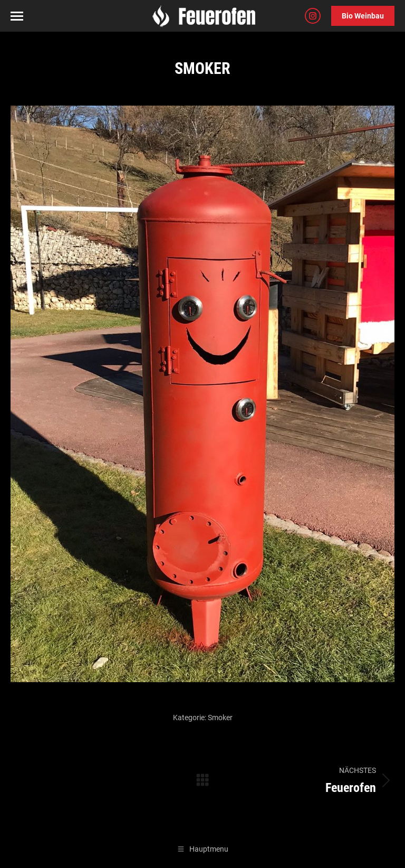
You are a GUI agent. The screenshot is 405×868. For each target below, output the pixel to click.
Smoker (220, 718)
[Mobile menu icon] (17, 16)
